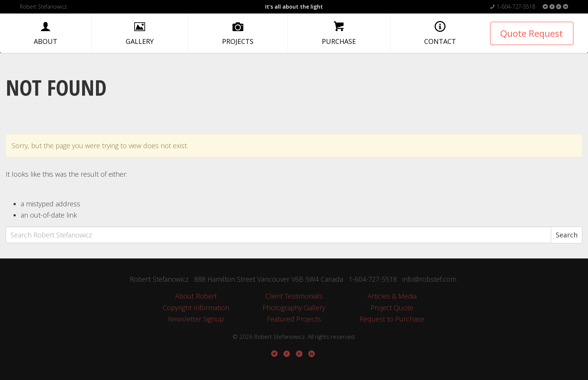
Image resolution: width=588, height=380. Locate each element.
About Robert (196, 296)
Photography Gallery (294, 308)
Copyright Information (196, 308)
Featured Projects (294, 319)
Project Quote (392, 308)
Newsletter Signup (196, 319)
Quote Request (532, 33)
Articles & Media (392, 296)
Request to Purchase (392, 319)
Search (567, 235)
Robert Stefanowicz (43, 7)
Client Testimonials (294, 296)
